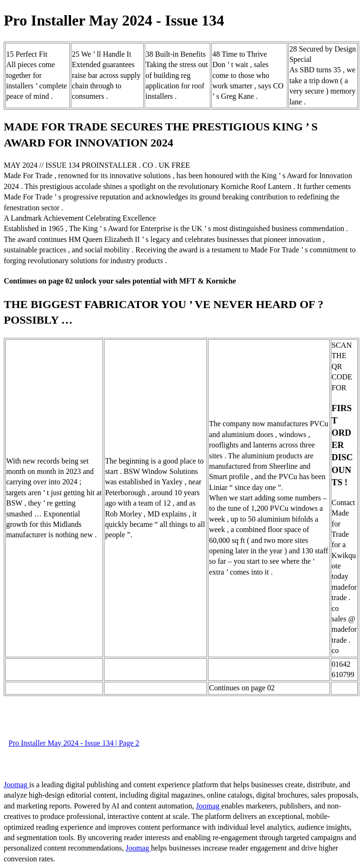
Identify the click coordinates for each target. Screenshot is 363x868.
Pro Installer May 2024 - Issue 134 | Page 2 (74, 743)
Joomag (17, 785)
